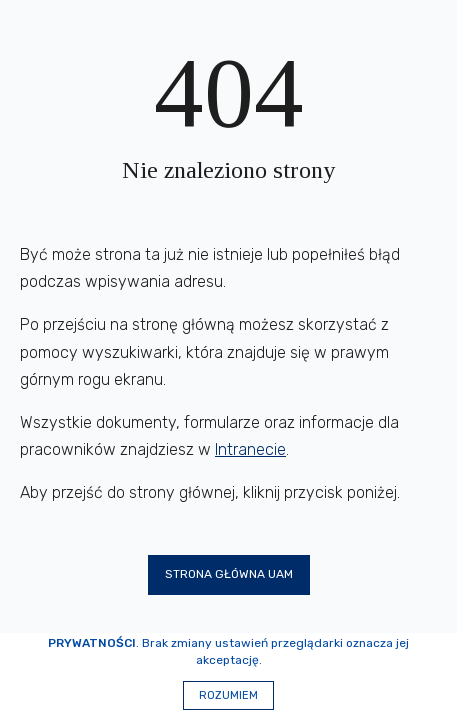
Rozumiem (228, 695)
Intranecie (250, 449)
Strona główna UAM (229, 574)
